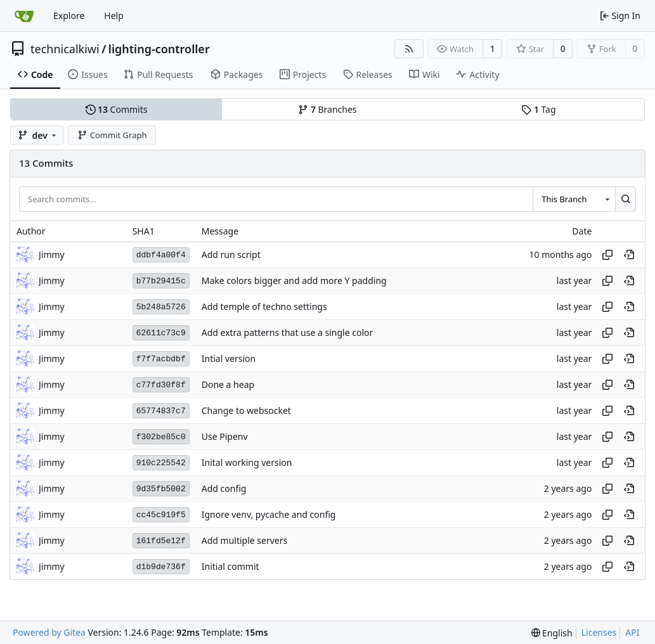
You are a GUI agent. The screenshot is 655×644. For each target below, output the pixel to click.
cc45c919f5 (161, 515)
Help (114, 16)
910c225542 (161, 463)
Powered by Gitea (49, 632)
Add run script (231, 255)
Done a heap (228, 385)
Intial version (229, 359)
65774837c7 (161, 411)
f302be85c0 (161, 437)
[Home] (24, 16)
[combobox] (574, 199)
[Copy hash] (607, 255)
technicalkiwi (65, 49)
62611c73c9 (161, 333)
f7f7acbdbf (161, 359)
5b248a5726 (161, 307)
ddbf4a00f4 (161, 255)
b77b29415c (161, 281)
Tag (538, 109)
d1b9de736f (161, 567)
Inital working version (247, 463)
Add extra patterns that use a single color (288, 333)
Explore (69, 16)
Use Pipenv (225, 437)
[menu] (552, 633)
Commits (117, 109)
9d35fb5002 (161, 489)
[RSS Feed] (409, 49)
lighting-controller (159, 49)
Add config (224, 489)
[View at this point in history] (629, 255)
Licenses (599, 632)
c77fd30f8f (161, 385)
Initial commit (230, 567)
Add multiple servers (244, 541)
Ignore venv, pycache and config (269, 515)
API (632, 632)
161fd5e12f (161, 541)
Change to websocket (246, 411)
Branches (327, 109)
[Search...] (626, 199)
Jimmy (52, 254)
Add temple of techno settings (264, 307)
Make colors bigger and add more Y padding (294, 281)
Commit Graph (112, 135)
